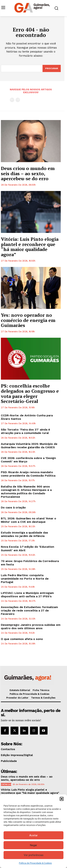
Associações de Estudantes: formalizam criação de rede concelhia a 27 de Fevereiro (29, 610)
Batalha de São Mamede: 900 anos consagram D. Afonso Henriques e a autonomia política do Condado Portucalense (26, 492)
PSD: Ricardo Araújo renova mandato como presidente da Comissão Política (28, 474)
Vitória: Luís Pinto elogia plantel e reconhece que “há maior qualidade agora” (30, 247)
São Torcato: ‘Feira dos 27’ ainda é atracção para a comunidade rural (25, 431)
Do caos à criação (13, 507)
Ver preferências (34, 855)
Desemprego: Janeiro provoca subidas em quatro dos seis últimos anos (31, 627)
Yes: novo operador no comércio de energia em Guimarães (28, 320)
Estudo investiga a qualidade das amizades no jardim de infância (24, 534)
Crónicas (6, 784)
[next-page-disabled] (18, 100)
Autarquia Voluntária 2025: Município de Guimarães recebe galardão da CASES (29, 446)
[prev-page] (12, 100)
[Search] (52, 68)
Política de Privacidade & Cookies (35, 863)
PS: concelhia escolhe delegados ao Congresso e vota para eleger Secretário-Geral (30, 393)
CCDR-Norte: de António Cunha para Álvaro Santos (27, 417)
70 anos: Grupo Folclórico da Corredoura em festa (30, 563)
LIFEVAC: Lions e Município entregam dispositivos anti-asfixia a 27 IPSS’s (27, 595)
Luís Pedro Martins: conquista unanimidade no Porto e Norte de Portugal (25, 579)
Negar (33, 845)
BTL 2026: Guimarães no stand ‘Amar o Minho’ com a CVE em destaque (28, 520)
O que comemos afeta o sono (22, 639)
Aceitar (33, 835)
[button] (62, 799)
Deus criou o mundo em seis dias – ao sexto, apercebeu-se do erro (28, 173)
